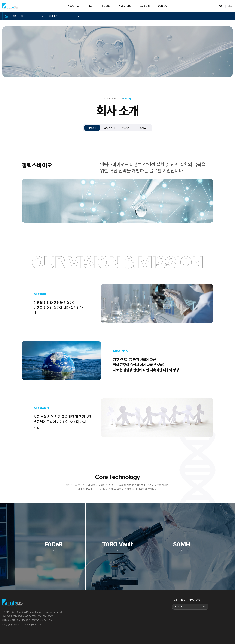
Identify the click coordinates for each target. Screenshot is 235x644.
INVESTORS (125, 6)
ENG (230, 6)
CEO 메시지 (109, 128)
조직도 (143, 128)
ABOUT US (74, 6)
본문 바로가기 (0, 0)
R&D (90, 6)
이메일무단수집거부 (196, 600)
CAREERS (145, 6)
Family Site (180, 607)
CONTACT (163, 6)
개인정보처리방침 (179, 600)
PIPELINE (105, 6)
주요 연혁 (126, 128)
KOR (221, 6)
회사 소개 (53, 16)
